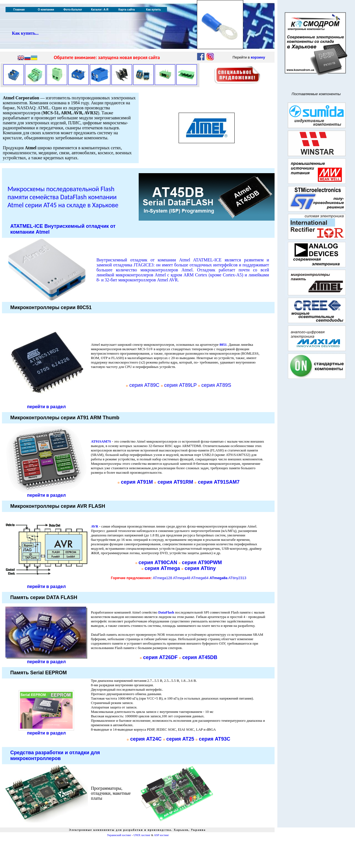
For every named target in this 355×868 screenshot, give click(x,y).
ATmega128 (163, 578)
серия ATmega (162, 568)
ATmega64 (200, 578)
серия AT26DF (160, 657)
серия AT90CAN (158, 562)
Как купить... (25, 33)
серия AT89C (144, 385)
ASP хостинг (161, 835)
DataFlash (166, 612)
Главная (19, 10)
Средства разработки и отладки (55, 755)
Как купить (154, 10)
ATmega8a (218, 578)
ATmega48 (182, 578)
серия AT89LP (180, 385)
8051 (223, 345)
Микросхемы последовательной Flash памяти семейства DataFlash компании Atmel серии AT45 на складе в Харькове (63, 197)
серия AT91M (137, 482)
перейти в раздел (47, 407)
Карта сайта (127, 10)
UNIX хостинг (142, 835)
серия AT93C (215, 739)
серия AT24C (146, 739)
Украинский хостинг (119, 835)
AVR (95, 526)
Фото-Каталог (73, 10)
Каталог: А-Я (100, 10)
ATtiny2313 (237, 578)
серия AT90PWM (202, 562)
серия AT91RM (175, 482)
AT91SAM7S (101, 441)
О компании (46, 10)
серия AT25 (180, 739)
